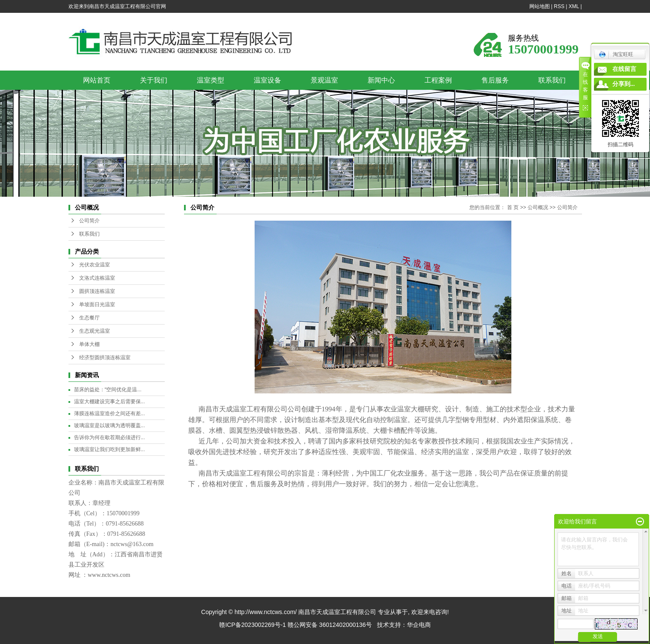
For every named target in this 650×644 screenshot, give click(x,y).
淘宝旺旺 (616, 54)
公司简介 (89, 221)
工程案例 (438, 80)
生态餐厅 (89, 318)
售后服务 (495, 80)
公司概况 (538, 207)
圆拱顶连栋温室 (97, 291)
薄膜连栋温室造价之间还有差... (110, 414)
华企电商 (419, 625)
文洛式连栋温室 (97, 278)
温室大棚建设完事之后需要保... (110, 402)
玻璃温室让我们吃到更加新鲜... (110, 449)
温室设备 (267, 80)
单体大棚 (89, 344)
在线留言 (624, 69)
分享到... (624, 84)
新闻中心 (381, 80)
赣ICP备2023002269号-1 (252, 625)
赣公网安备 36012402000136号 (330, 625)
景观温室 (324, 80)
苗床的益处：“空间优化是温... (108, 390)
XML (574, 6)
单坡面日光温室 (97, 304)
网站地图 (540, 6)
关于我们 (154, 80)
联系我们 (552, 80)
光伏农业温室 (95, 265)
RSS (559, 6)
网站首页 (97, 80)
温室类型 (211, 80)
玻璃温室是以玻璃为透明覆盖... (110, 425)
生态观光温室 (95, 331)
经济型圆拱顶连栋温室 (105, 357)
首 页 (513, 207)
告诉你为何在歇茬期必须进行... (110, 437)
